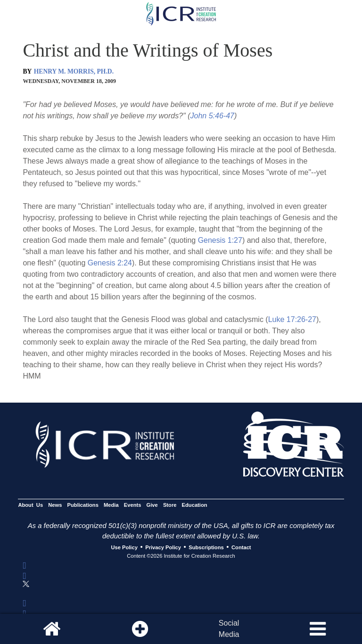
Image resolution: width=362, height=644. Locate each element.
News (55, 505)
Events (133, 505)
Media (111, 505)
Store (170, 505)
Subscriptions (206, 547)
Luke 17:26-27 (292, 319)
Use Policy (124, 547)
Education (195, 505)
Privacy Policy (163, 547)
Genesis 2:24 (110, 263)
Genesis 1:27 (220, 240)
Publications (83, 505)
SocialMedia (229, 629)
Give (152, 505)
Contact (241, 547)
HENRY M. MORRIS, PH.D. (74, 71)
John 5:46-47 (212, 116)
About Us (30, 505)
